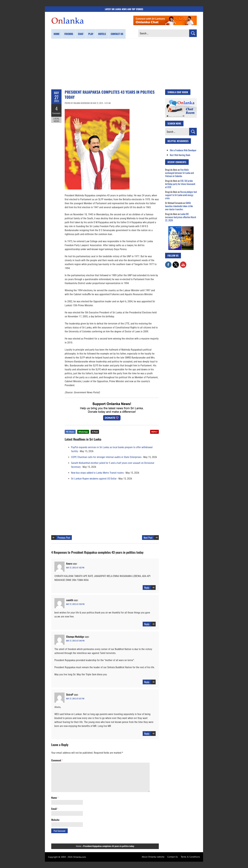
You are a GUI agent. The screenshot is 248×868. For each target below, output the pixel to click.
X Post (95, 432)
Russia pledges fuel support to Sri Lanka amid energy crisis (181, 195)
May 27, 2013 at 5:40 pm (75, 641)
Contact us (117, 34)
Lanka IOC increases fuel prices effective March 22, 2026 (181, 217)
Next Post (148, 538)
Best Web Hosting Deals (180, 155)
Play (91, 34)
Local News (56, 120)
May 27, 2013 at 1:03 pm (75, 568)
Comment (57, 760)
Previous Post (64, 538)
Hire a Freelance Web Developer (183, 150)
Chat (81, 34)
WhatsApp (83, 432)
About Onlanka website (153, 857)
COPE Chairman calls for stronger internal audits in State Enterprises (106, 457)
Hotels (102, 34)
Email (55, 809)
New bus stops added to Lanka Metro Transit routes (97, 473)
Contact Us (173, 857)
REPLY (154, 432)
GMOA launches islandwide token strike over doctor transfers (179, 206)
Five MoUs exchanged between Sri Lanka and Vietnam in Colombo (180, 173)
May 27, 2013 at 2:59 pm (75, 604)
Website (55, 820)
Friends (69, 34)
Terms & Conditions (190, 857)
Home (57, 34)
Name (55, 798)
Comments (56, 113)
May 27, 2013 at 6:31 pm (75, 698)
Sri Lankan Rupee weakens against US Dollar (94, 479)
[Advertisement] (124, 64)
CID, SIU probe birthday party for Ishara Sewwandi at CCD (180, 184)
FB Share (70, 432)
